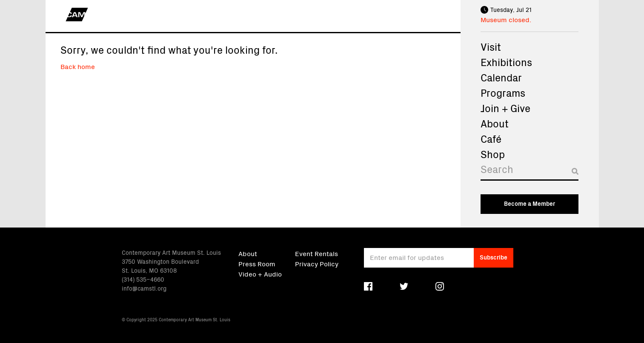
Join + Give (505, 108)
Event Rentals (316, 253)
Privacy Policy (317, 263)
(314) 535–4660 (143, 279)
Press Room (257, 263)
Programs (503, 92)
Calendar (501, 77)
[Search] (529, 171)
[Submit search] (575, 171)
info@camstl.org (144, 288)
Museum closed (505, 19)
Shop (493, 154)
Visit (491, 46)
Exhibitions (506, 62)
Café (491, 138)
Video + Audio (260, 274)
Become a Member (530, 203)
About (495, 123)
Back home (78, 66)
